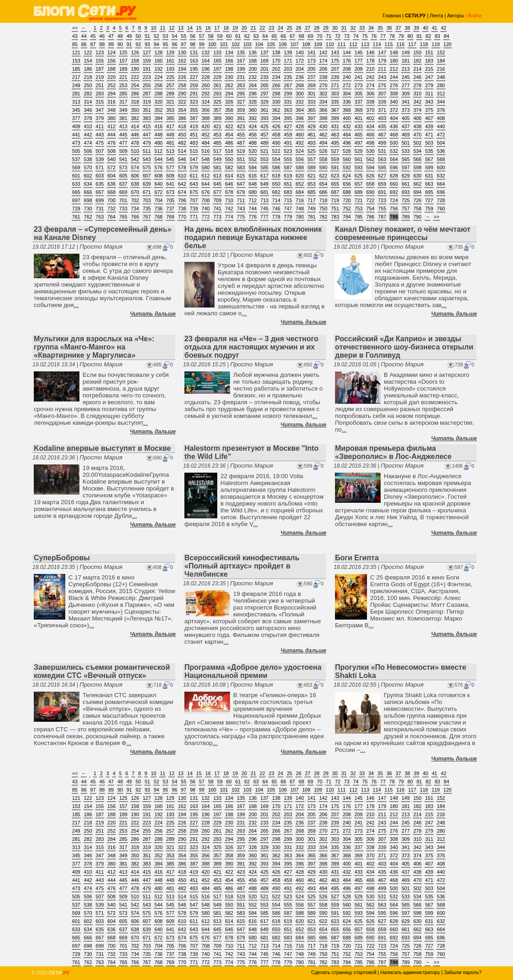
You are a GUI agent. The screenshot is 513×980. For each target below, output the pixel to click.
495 (335, 143)
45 (93, 36)
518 (229, 151)
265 (265, 85)
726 (418, 200)
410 (88, 126)
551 (241, 159)
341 (406, 102)
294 (229, 94)
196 (206, 69)
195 (194, 69)
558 (323, 159)
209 (359, 69)
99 (202, 44)
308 (394, 94)
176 (347, 61)
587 (288, 167)
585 (265, 167)
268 (300, 85)
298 (276, 94)
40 (425, 28)
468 (394, 135)
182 (418, 61)
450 (182, 135)
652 (300, 184)
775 (241, 217)
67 (293, 36)
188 (111, 69)
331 (288, 102)
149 (406, 52)
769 (170, 217)
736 (158, 209)
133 (217, 52)
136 (253, 52)
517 (217, 151)
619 (288, 176)
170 (276, 61)
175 (335, 61)
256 (158, 85)
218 (88, 77)
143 (335, 52)
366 (323, 110)
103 (247, 44)
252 (111, 85)
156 (111, 61)
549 (217, 159)
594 (371, 167)
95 (166, 44)
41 (434, 28)
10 (154, 28)
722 (371, 200)
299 (288, 94)
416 (158, 126)
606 (135, 176)
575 (147, 167)
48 (120, 36)
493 (312, 143)
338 (371, 102)
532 (394, 151)
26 (298, 28)
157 (123, 61)
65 (274, 36)
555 (288, 159)
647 (241, 184)
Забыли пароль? (463, 972)
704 (158, 200)
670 (135, 192)
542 (135, 159)
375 (429, 110)
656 (347, 184)
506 (88, 151)
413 (123, 126)
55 (183, 36)
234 (276, 77)
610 (182, 176)
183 (429, 61)
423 (241, 126)
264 (253, 85)
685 (312, 192)
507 (100, 151)
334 (323, 102)
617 (265, 176)
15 (199, 28)
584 (253, 167)
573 (123, 167)
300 (300, 94)
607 (147, 176)
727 (429, 200)
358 (229, 110)
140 (300, 52)
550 (229, 159)
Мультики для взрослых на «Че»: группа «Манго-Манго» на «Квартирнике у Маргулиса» (94, 347)
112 (353, 44)
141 (312, 52)
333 (312, 102)
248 (441, 77)
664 (441, 184)
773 (217, 217)
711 (241, 200)
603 (100, 176)
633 (76, 184)
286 (135, 94)
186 (88, 69)
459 (288, 135)
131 (194, 52)
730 (88, 209)
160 (158, 61)
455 (241, 135)
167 (241, 61)
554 (276, 159)
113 (365, 44)
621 (312, 176)
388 (206, 118)
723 (382, 200)
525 (312, 151)
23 (272, 28)
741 (217, 209)
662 (418, 184)
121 (76, 52)
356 (206, 110)
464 (347, 135)
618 (276, 176)
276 (394, 85)
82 (429, 36)
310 (418, 94)
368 (347, 110)
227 (194, 77)
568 (441, 159)
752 (347, 209)
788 (394, 217)
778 (276, 217)
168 (253, 61)
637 (123, 184)
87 (93, 44)
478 (135, 143)
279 (429, 85)
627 (382, 176)
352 (158, 110)
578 (182, 167)
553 (265, 159)
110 (330, 44)
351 (147, 110)
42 (444, 28)
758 (418, 209)
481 (170, 143)
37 (398, 28)
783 (335, 217)
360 (253, 110)
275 (382, 85)
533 (406, 151)
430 (323, 126)
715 (288, 200)
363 (288, 110)
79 (401, 36)
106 (283, 44)
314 (88, 102)
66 (283, 36)
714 (276, 200)
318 (135, 102)
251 (100, 85)
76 (374, 36)
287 (147, 94)
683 (288, 192)
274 (371, 85)
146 (371, 52)
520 (253, 151)
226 (182, 77)
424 (253, 126)
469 (406, 135)
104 (259, 44)
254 (135, 85)
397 (312, 118)
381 (123, 118)
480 (158, 143)
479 (147, 143)
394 (276, 118)
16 (208, 28)
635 (100, 184)
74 (356, 36)
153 (76, 61)
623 (335, 176)
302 (323, 94)
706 (182, 200)
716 (300, 200)
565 (406, 159)
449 (170, 135)
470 (418, 135)
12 (172, 28)
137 (265, 52)
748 (300, 209)
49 (129, 36)
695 (429, 192)
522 (276, 151)
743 (241, 209)
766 (135, 217)
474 (88, 143)
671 (147, 192)
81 (419, 36)
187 (100, 69)
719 (335, 200)
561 (359, 159)
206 (323, 69)
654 (323, 184)
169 (265, 61)
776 (253, 217)
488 (253, 143)
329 (265, 102)
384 (158, 118)
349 (123, 110)
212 (394, 69)
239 (335, 77)
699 (100, 200)
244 (394, 77)
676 (206, 192)
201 (265, 69)
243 (382, 77)
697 (76, 200)
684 (300, 192)
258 (182, 85)
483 (194, 143)
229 (217, 77)
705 (170, 200)
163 (194, 61)
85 (75, 44)
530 (371, 151)
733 (123, 209)
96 (174, 44)
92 (138, 44)
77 (383, 36)
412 (111, 126)
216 (441, 69)
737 (170, 209)
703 (147, 200)
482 (182, 143)
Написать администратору (410, 972)
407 (429, 118)
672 (158, 192)
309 (406, 94)
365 (312, 110)
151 (429, 52)
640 (158, 184)
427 (288, 126)
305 (359, 94)
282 (88, 94)
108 (306, 44)
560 (347, 159)
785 (359, 217)
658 (371, 184)
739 (194, 209)
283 (100, 94)
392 (253, 118)
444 (111, 135)
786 (371, 217)
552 (253, 159)
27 (308, 28)
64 (265, 36)
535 (429, 151)
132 (206, 52)
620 (300, 176)
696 (441, 192)
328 (253, 102)
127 (147, 52)
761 (76, 217)
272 (347, 85)
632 (441, 176)
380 (111, 118)
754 (371, 209)
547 (194, 159)
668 (111, 192)
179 (382, 61)
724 (394, 200)
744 (253, 209)
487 (241, 143)
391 (241, 118)
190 (135, 69)
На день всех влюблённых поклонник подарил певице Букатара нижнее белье (253, 237)
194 (182, 69)
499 (382, 143)
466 (371, 135)
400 (347, 118)
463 (335, 135)
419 (194, 126)
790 (418, 217)
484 (206, 143)
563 (382, 159)
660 (394, 184)
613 (217, 176)
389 (217, 118)
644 (206, 184)
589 (312, 167)
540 (111, 159)
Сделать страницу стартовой (344, 972)
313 (76, 102)
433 (359, 126)
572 (111, 167)
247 (429, 77)
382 (135, 118)
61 (238, 36)
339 (382, 102)
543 (147, 159)
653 (312, 184)
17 (217, 28)
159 (147, 61)
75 (365, 36)
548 (206, 159)
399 (335, 118)
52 (157, 36)
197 (217, 69)
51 (147, 36)
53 (166, 36)
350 (135, 110)
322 (182, 102)
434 (371, 126)
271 (335, 85)
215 (429, 69)
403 (382, 118)
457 (265, 135)
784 (347, 217)
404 (394, 118)
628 (394, 176)
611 (194, 176)
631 (429, 176)
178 (371, 61)
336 (347, 102)
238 (323, 77)
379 (100, 118)
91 (129, 44)
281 (76, 94)
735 (147, 209)
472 (441, 135)
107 (294, 44)
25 (289, 28)
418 (182, 126)
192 (158, 69)
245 (406, 77)
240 (347, 77)
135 (241, 52)
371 (382, 110)
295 (241, 94)
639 (147, 184)
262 (229, 85)
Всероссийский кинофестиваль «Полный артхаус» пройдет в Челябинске (242, 566)
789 (406, 217)
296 (253, 94)
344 (441, 102)
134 (229, 52)
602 (88, 176)
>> (436, 217)
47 (111, 36)
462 (323, 135)
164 (206, 61)
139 (288, 52)
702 (135, 200)
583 (241, 167)
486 (229, 143)
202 (276, 69)
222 (135, 77)
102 (236, 44)
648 (253, 184)
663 (429, 184)
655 (335, 184)
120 (448, 44)
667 (100, 192)
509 (123, 151)
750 (323, 209)
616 (253, 176)
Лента (436, 16)
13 (181, 28)
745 (265, 209)
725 (406, 200)
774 (229, 217)
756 (394, 209)
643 (194, 184)
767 (147, 217)
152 (441, 52)
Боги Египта (357, 558)
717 (312, 200)
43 (75, 36)
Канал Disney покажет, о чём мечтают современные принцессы (403, 233)
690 (371, 192)
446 (135, 135)
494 (323, 143)
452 (206, 135)
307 (382, 94)
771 (194, 217)
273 (359, 85)
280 (441, 85)
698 (88, 200)
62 (247, 36)
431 (335, 126)
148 (394, 52)
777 (265, 217)
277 (406, 85)
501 (406, 143)
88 (102, 44)
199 (241, 69)
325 (217, 102)
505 (76, 151)
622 (323, 176)
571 (100, 167)
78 (392, 36)
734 (135, 209)
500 (394, 143)
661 (406, 184)
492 (300, 143)
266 (276, 85)
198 (229, 69)
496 (347, 143)
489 (265, 143)
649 (265, 184)
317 (123, 102)
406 (418, 118)
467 (382, 135)
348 (111, 110)
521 (265, 151)
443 (100, 135)
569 (76, 167)
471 (429, 135)
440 (441, 126)
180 (394, 61)
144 (347, 52)
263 (241, 85)
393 (265, 118)
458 (276, 135)
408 (441, 118)
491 (288, 143)
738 (182, 209)
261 (217, 85)
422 (229, 126)
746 (276, 209)
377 (76, 118)
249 (76, 85)
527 (335, 151)
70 (319, 36)
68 (301, 36)
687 (335, 192)
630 (418, 176)
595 (382, 167)
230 (229, 77)
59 (220, 36)
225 (170, 77)
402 (371, 118)
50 (138, 36)
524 (300, 151)
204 (300, 69)
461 (312, 135)
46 (102, 36)
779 (288, 217)
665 (76, 192)
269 (312, 85)
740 (206, 209)
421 (217, 126)
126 (135, 52)
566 (418, 159)
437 (406, 126)
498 (371, 143)
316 (111, 102)
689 (359, 192)
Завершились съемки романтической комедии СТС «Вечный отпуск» (102, 671)
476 (111, 143)
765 (123, 217)
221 (123, 77)
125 (123, 52)
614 (229, 176)
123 (100, 52)
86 (84, 44)
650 (276, 184)
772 (206, 217)
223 (147, 77)
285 (123, 94)
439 (429, 126)
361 (265, 110)
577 (170, 167)
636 (111, 184)
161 (170, 61)
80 (410, 36)
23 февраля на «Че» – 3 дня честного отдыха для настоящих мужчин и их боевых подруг (251, 347)
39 (416, 28)
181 (406, 61)
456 (253, 135)
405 (406, 118)
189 (123, 69)
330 (276, 102)
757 (406, 209)
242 (371, 77)
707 (194, 200)
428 (300, 126)
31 (344, 28)
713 (265, 200)
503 (429, 143)
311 (429, 94)
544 (158, 159)
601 (76, 176)
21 (253, 28)
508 (111, 151)
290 (182, 94)
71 (329, 36)
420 (206, 126)
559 (335, 159)
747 (288, 209)
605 (123, 176)
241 (359, 77)
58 (211, 36)
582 (229, 167)
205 (312, 69)
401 (359, 118)
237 (312, 77)
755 (382, 209)
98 (193, 44)
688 (347, 192)
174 (323, 61)
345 (76, 110)
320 (158, 102)
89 (111, 44)
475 (100, 143)
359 (241, 110)
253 (123, 85)
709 (217, 200)
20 (244, 28)
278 (418, 85)
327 (241, 102)
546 (182, 159)
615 (241, 176)
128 (158, 52)
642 (182, 184)
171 (288, 61)
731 (100, 209)
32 (353, 28)
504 (441, 143)
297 (265, 94)
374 (418, 110)
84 (446, 36)
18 (226, 28)
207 (335, 69)
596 (394, 167)
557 (312, 159)
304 (347, 94)
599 (429, 167)
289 (170, 94)
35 (380, 28)
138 (276, 52)
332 (300, 102)
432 (347, 126)
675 (194, 192)
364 (300, 110)
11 (162, 28)
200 (253, 69)
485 (217, 143)
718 (323, 200)
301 (312, 94)
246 (418, 77)
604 (111, 176)
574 (135, 167)
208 (347, 69)
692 (394, 192)
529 (359, 151)
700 (111, 200)
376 (441, 110)
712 (253, 200)
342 (418, 102)
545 (170, 159)
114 (377, 44)
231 (241, 77)
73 (347, 36)
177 (359, 61)
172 (300, 61)
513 (170, 151)
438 (418, 126)
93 (147, 44)
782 (323, 217)
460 (300, 135)
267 (288, 85)
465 (359, 135)
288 (158, 94)
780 (300, 217)
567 (429, 159)
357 (217, 110)
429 (312, 126)
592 (347, 167)
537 (76, 159)
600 (441, 167)
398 (323, 118)
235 (288, 77)
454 (229, 135)
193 (170, 69)
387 (194, 118)
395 (288, 118)
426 (276, 126)
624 (347, 176)
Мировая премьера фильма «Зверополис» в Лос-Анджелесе (393, 452)
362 (276, 110)
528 (347, 151)
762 (88, 217)
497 (359, 143)
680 (253, 192)
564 (394, 159)
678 (229, 192)
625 (359, 176)
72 (338, 36)
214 (418, 69)
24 (281, 28)
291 (194, 94)
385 (170, 118)
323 (194, 102)
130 (182, 52)
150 (418, 52)
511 (147, 151)
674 (182, 192)
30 (335, 28)
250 (88, 85)
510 (135, 151)
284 (111, 94)
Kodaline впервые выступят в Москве (102, 448)
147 (382, 52)
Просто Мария (101, 247)
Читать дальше (153, 314)
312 (441, 94)
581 (217, 167)
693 (406, 192)
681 (265, 192)
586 (276, 167)
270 (323, 85)
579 (194, 167)
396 (300, 118)
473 (76, 143)
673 (170, 192)
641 (170, 184)
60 (229, 36)
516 (206, 151)
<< (75, 28)
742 (229, 209)
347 (100, 110)
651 (288, 184)
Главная (392, 16)
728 (441, 200)
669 (123, 192)
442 (88, 135)
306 (371, 94)
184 (441, 61)
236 (300, 77)
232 (253, 77)
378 (88, 118)
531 (382, 151)
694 (418, 192)
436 (394, 126)
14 (190, 28)
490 (276, 143)
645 (217, 184)
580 (206, 167)
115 (389, 44)
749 (312, 209)
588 (300, 167)
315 (100, 102)
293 (217, 94)
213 (406, 69)
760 (441, 209)
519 (241, 151)
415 (147, 126)
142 (323, 52)
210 (371, 69)
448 (158, 135)
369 (359, 110)
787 (382, 217)
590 (323, 167)
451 (194, 135)
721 (359, 200)
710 (229, 200)
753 (359, 209)
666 (88, 192)
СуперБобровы (62, 558)
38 (408, 28)
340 (394, 102)
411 (100, 126)
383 (147, 118)
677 (217, 192)
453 (217, 135)
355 (194, 110)
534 (418, 151)
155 (100, 61)
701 (123, 200)
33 (362, 28)
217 (76, 77)
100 (212, 44)
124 (111, 52)
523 (288, 151)
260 (206, 85)
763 (100, 217)
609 (170, 176)
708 (206, 200)
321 (170, 102)
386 (182, 118)
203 (288, 69)
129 (170, 52)
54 (174, 36)
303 (335, 94)
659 (382, 184)
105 (271, 44)
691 (382, 192)
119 (436, 44)
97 (183, 44)
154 (88, 61)
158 (135, 61)
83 (437, 36)
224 (158, 77)
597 (406, 167)
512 (158, 151)
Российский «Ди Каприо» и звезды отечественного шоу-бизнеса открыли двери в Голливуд (404, 347)
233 (265, 77)
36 (389, 28)
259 (194, 85)
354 (182, 110)
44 (84, 36)
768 (158, 217)
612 (206, 176)
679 (241, 192)
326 (229, 102)
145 (359, 52)
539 (100, 159)
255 (147, 85)
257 (170, 85)
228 (206, 77)
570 (88, 167)
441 (76, 135)
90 (120, 44)
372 (394, 110)
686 (323, 192)
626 (371, 176)
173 (312, 61)
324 (206, 102)
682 (276, 192)
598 (418, 167)
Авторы (456, 16)
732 (111, 209)
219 (100, 77)
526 (323, 151)
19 (235, 28)
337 (359, 102)
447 (147, 135)
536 (441, 151)
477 (123, 143)
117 (412, 44)
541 (123, 159)
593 (359, 167)
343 (429, 102)
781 (312, 217)
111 (341, 44)
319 (147, 102)
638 (135, 184)
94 (157, 44)
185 (76, 69)
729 (76, 209)
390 (229, 118)
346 (88, 110)
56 (193, 36)
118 (424, 44)
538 (88, 159)
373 (406, 110)
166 (229, 61)
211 (382, 69)
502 (418, 143)
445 (123, 135)
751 (335, 209)
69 (310, 36)
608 (158, 176)
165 (217, 61)
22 (262, 28)
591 (335, 167)
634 (88, 184)
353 (170, 110)
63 (256, 36)
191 (147, 69)
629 (406, 176)
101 (224, 44)
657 (359, 184)
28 (317, 28)
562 (371, 159)
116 (400, 44)
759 (429, 209)
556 (300, 159)
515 (194, 151)
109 (318, 44)
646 (229, 184)
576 (158, 167)
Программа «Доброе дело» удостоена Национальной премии (253, 671)
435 (382, 126)
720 (347, 200)
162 (182, 61)
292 (206, 94)
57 (202, 36)
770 (182, 217)
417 (170, 126)
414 (135, 126)
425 (265, 126)
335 (335, 102)
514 (182, 151)
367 (335, 110)
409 (76, 126)
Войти (475, 16)
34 (371, 28)
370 (371, 110)
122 (88, 52)
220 (111, 77)
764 (111, 217)
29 (326, 28)
